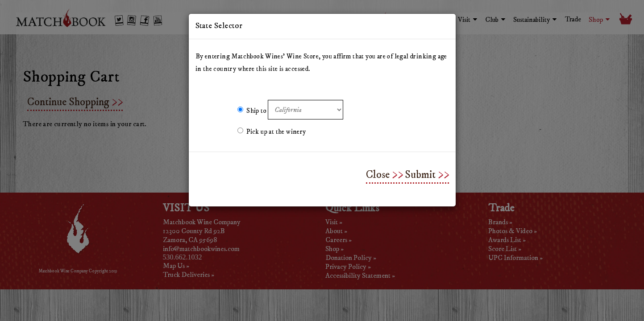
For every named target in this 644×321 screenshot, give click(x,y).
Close (378, 175)
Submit (420, 175)
